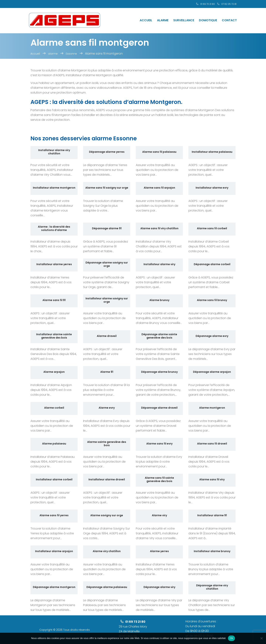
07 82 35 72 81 (229, 4)
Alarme (163, 20)
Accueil (146, 20)
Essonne (71, 54)
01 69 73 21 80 (208, 4)
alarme (53, 54)
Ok (231, 638)
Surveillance (184, 20)
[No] (261, 638)
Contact (229, 20)
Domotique (208, 20)
